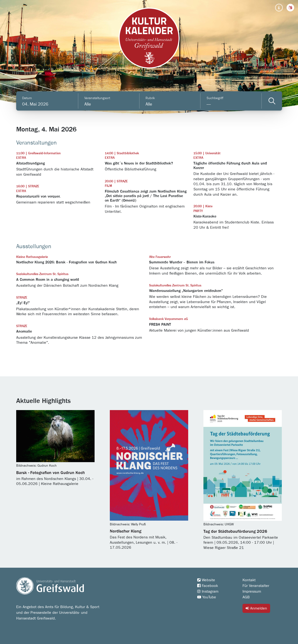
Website (206, 580)
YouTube (207, 597)
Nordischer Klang (126, 531)
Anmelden (256, 608)
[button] (290, 8)
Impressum (252, 591)
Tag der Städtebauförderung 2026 (235, 532)
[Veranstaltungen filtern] (272, 101)
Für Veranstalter (256, 586)
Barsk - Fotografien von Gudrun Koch (51, 473)
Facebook (208, 586)
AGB (246, 597)
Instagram (208, 591)
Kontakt (249, 580)
